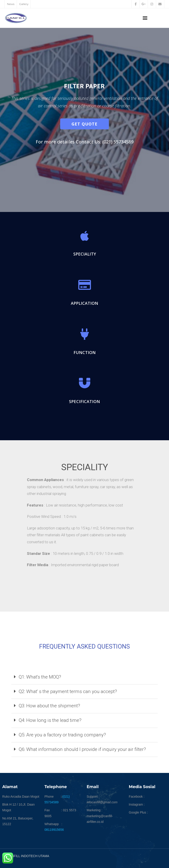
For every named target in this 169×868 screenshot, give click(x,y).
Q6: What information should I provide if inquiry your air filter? (82, 749)
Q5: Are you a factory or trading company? (62, 735)
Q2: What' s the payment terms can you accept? (68, 691)
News (11, 4)
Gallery (24, 4)
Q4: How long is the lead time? (50, 720)
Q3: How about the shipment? (49, 706)
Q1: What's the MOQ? (40, 677)
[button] (84, 124)
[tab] (84, 677)
